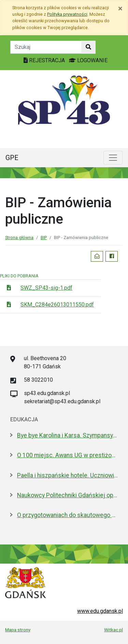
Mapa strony (18, 630)
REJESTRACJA (45, 60)
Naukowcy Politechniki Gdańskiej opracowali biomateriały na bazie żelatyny (67, 495)
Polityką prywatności (67, 14)
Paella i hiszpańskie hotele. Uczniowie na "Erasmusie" (67, 475)
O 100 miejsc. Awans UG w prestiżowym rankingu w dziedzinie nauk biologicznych (67, 455)
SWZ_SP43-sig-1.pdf (46, 288)
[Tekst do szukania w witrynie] (46, 47)
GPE (12, 158)
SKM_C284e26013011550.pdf (57, 305)
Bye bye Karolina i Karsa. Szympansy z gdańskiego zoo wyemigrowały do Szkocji (67, 435)
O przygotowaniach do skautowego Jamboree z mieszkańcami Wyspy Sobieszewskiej (67, 515)
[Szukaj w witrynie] (88, 47)
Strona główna (19, 238)
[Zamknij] (120, 9)
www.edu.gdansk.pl (100, 611)
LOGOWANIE (88, 60)
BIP (44, 238)
